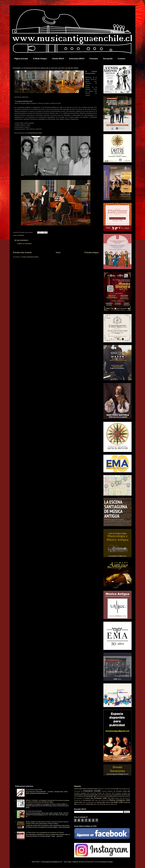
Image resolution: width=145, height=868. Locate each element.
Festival (87, 798)
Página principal (21, 59)
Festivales (94, 59)
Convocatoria (90, 795)
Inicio (58, 252)
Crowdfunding (107, 795)
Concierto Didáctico (107, 791)
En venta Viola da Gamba (34, 811)
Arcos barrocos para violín (34, 790)
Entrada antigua (92, 252)
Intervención (77, 800)
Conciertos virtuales (96, 793)
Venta (88, 804)
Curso (76, 796)
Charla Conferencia (88, 789)
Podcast (99, 802)
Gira (109, 798)
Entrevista (119, 796)
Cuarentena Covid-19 (120, 795)
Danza (82, 796)
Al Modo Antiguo (40, 59)
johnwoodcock (89, 862)
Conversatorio (79, 795)
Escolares (127, 796)
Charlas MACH (58, 59)
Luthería (103, 800)
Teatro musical (81, 804)
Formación (98, 798)
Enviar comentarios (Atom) (30, 257)
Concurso (108, 793)
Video (95, 804)
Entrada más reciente (22, 252)
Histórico (117, 798)
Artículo (77, 789)
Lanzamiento (87, 800)
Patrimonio (91, 802)
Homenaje (125, 798)
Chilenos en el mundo (104, 789)
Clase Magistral (123, 789)
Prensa (108, 802)
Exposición (79, 798)
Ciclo (114, 789)
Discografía (108, 59)
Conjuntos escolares (121, 793)
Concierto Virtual (121, 791)
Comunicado (77, 791)
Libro (96, 800)
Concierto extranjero (80, 793)
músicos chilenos (110, 804)
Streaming (127, 802)
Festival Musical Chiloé (35, 133)
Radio (116, 802)
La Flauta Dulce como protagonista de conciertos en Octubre (45, 832)
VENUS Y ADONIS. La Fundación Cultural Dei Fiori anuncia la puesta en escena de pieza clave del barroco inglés (47, 801)
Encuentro (110, 796)
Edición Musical (100, 796)
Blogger (110, 862)
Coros (100, 795)
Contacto (121, 59)
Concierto (21, 235)
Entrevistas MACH (77, 59)
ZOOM (101, 804)
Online (84, 802)
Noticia (76, 802)
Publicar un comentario (24, 244)
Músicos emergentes (117, 800)
